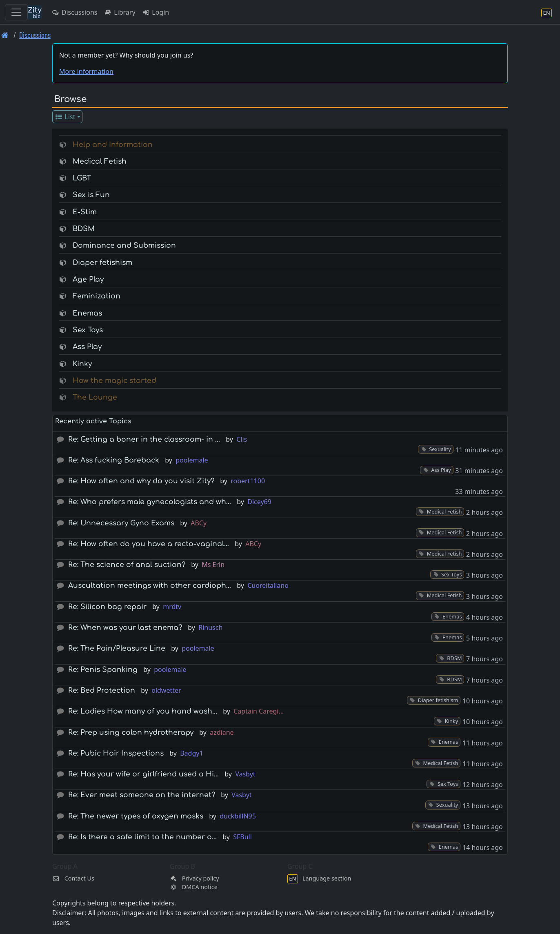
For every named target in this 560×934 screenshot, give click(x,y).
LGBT (82, 178)
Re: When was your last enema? (125, 628)
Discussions (74, 12)
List (65, 117)
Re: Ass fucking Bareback (114, 460)
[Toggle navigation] (16, 12)
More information (86, 71)
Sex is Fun (91, 195)
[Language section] (547, 12)
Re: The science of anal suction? (127, 565)
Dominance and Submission (124, 246)
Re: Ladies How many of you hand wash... (143, 711)
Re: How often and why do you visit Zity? (141, 481)
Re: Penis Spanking (103, 670)
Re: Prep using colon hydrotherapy (131, 733)
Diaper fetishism (102, 263)
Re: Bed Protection (102, 690)
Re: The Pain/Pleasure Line (117, 648)
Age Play (88, 279)
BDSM (84, 229)
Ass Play (87, 347)
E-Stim (85, 212)
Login (156, 12)
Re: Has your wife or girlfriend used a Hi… (143, 774)
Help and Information (113, 145)
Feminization (97, 296)
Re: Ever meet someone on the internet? (142, 795)
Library (119, 12)
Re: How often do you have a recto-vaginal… (149, 544)
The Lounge (95, 397)
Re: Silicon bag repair (107, 607)
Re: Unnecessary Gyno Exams (121, 523)
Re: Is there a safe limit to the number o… (142, 837)
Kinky (82, 364)
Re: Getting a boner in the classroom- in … (144, 439)
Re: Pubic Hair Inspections (116, 753)
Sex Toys (88, 330)
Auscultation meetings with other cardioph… (150, 586)
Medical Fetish (100, 161)
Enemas (87, 313)
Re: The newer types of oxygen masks (136, 816)
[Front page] (5, 35)
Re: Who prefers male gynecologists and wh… (150, 502)
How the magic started (114, 381)
